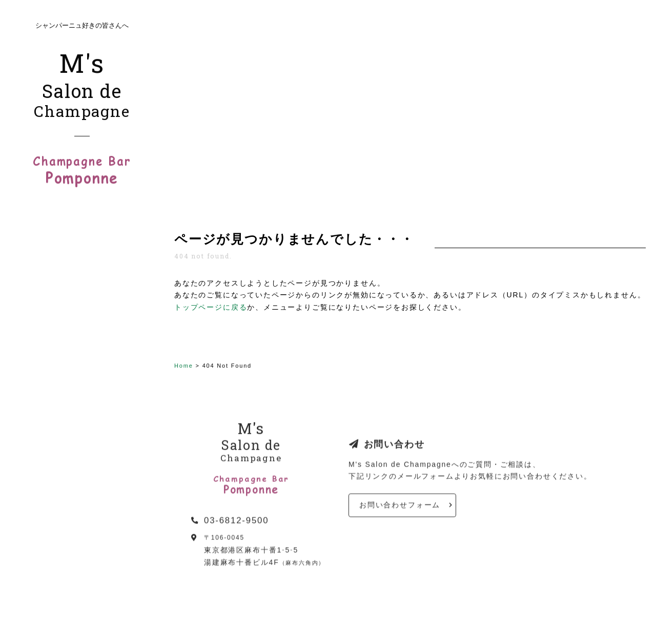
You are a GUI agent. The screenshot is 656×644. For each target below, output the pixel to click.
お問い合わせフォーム (400, 510)
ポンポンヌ (82, 394)
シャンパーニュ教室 (59, 333)
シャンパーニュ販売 (59, 369)
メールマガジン (51, 438)
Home (184, 366)
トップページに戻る (211, 307)
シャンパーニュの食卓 (64, 420)
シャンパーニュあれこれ (68, 351)
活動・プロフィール (59, 315)
